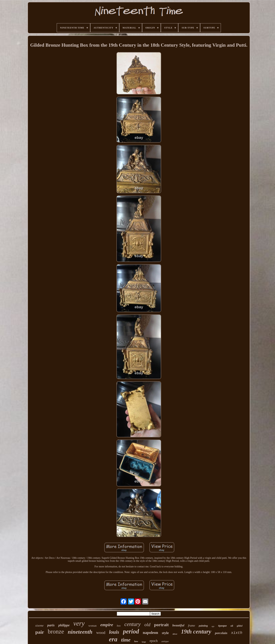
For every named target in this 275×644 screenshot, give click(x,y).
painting (203, 626)
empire (107, 625)
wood (101, 632)
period (131, 631)
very (79, 623)
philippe (64, 625)
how (136, 641)
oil (232, 626)
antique (165, 641)
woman (92, 626)
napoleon (151, 633)
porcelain (221, 633)
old (147, 625)
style (165, 633)
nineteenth (80, 632)
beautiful (178, 625)
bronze (56, 631)
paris (51, 625)
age (213, 626)
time (126, 640)
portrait (161, 625)
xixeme (39, 626)
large (144, 642)
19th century (196, 632)
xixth (237, 633)
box (119, 626)
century (132, 624)
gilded (240, 626)
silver (175, 634)
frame (191, 626)
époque (222, 626)
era (113, 639)
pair (40, 632)
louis (114, 632)
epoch (154, 641)
